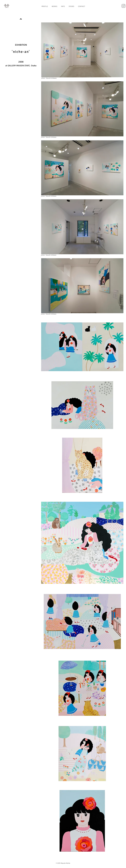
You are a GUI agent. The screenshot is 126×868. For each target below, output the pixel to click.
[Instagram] (123, 6)
